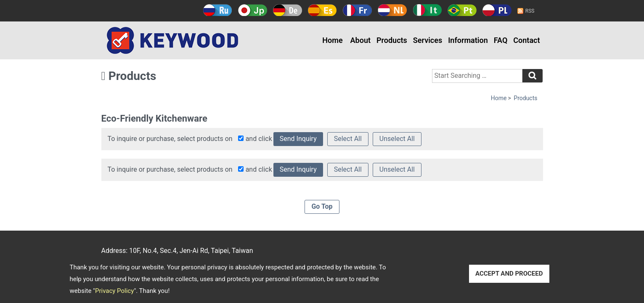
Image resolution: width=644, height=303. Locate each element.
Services (428, 40)
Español (322, 10)
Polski (497, 10)
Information (468, 40)
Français (357, 10)
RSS (530, 11)
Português (462, 10)
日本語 (253, 10)
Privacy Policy (114, 291)
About (360, 40)
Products (392, 40)
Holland (392, 10)
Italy (427, 10)
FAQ (501, 40)
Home (332, 40)
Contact (526, 40)
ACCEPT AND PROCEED (509, 274)
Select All (348, 139)
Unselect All (397, 139)
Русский (218, 10)
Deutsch (288, 10)
